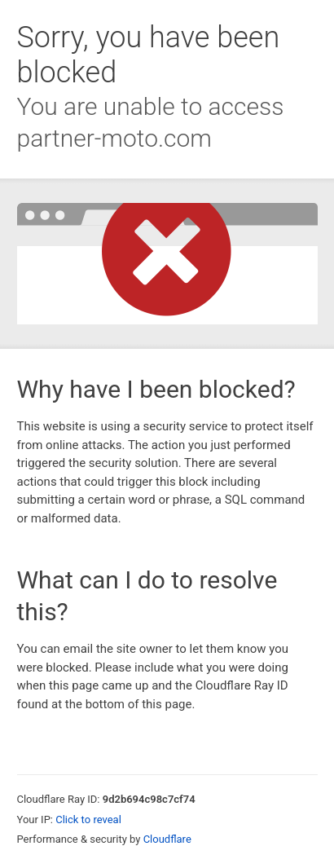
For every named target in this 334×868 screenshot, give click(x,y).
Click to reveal (88, 820)
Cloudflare (167, 839)
